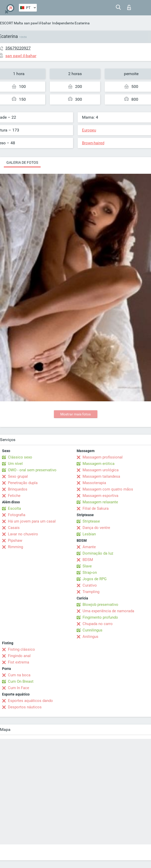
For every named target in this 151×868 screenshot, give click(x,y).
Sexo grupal (18, 476)
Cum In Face (19, 688)
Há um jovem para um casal (32, 521)
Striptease (91, 521)
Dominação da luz (98, 553)
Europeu (89, 130)
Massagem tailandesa (101, 476)
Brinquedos (18, 489)
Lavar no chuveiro (23, 534)
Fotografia (17, 515)
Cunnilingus (92, 630)
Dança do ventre (96, 528)
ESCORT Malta (11, 23)
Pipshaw (15, 540)
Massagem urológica (101, 470)
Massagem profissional (103, 457)
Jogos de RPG (95, 579)
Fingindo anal (19, 656)
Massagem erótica (98, 464)
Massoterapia (94, 483)
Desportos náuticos (25, 707)
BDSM (88, 560)
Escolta (14, 508)
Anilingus (90, 637)
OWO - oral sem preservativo (32, 470)
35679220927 (18, 48)
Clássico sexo (20, 457)
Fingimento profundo (100, 617)
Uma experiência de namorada (108, 611)
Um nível (15, 464)
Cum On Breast (21, 681)
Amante (89, 547)
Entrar (129, 7)
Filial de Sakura (96, 508)
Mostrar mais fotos (75, 414)
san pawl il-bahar (38, 23)
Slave (87, 566)
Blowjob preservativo (100, 605)
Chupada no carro (98, 624)
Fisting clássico (21, 649)
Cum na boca (19, 675)
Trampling (91, 592)
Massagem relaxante (100, 502)
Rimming (15, 547)
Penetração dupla (23, 483)
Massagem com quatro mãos (108, 489)
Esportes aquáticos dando (30, 701)
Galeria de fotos (22, 162)
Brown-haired (93, 143)
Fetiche (14, 496)
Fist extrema (19, 662)
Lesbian (89, 534)
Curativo (90, 585)
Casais (14, 528)
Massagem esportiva (100, 496)
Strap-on (90, 573)
